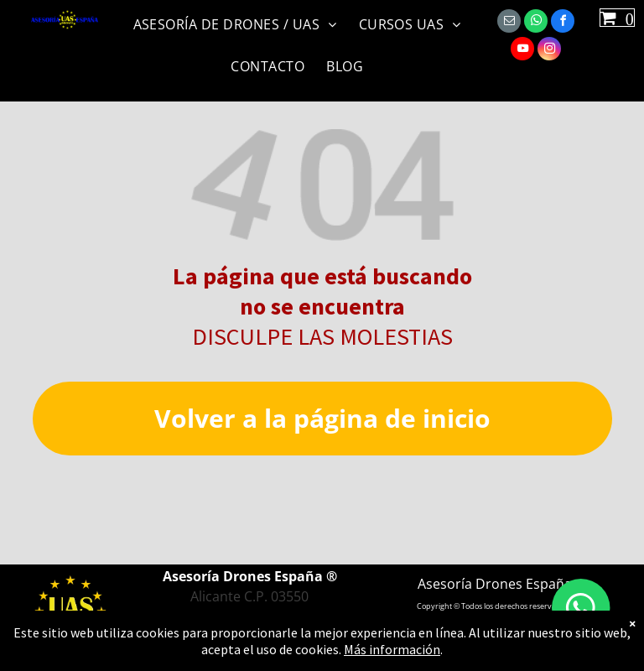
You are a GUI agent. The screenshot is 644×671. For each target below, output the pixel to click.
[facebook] (563, 23)
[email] (509, 23)
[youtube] (522, 51)
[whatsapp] (536, 23)
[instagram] (549, 51)
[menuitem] (240, 22)
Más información (392, 649)
